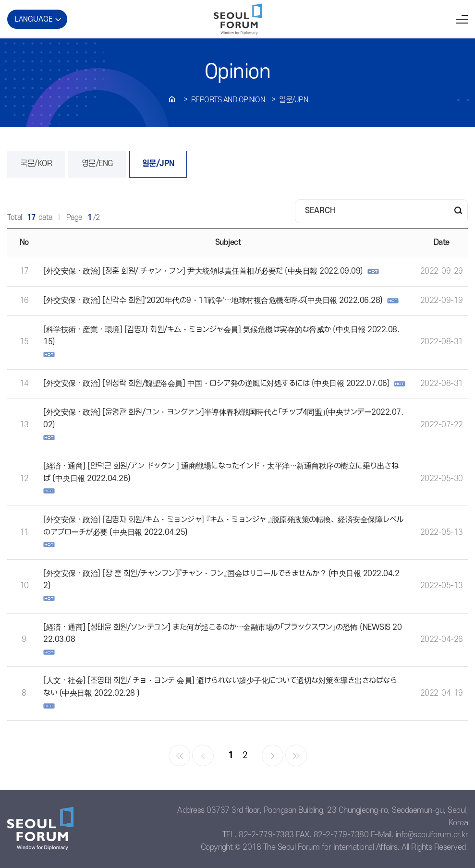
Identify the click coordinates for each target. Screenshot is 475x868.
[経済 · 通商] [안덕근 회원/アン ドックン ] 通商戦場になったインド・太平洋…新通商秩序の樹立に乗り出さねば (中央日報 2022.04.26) (221, 472)
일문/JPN (293, 100)
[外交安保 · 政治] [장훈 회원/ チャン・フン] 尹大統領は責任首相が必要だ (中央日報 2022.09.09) (203, 271)
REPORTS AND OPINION (228, 100)
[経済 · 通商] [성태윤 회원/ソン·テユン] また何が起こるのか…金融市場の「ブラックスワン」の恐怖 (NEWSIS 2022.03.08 (222, 634)
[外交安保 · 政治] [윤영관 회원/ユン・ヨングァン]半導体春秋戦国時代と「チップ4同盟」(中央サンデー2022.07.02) (223, 419)
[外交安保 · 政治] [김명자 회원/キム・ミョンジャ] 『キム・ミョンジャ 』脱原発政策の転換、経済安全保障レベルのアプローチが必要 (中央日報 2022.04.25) (223, 526)
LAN (34, 19)
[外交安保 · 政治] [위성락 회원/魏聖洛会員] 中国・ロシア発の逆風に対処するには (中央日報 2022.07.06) (216, 384)
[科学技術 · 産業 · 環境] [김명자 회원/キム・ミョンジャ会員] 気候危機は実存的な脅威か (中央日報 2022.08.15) (221, 336)
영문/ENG (97, 164)
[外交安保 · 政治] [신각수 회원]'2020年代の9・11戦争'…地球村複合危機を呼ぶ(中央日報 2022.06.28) (213, 301)
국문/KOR (36, 164)
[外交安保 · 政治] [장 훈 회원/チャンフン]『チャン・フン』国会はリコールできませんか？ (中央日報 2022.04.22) (221, 580)
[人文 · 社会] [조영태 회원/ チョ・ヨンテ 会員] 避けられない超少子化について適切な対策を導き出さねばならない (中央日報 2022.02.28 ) (220, 687)
